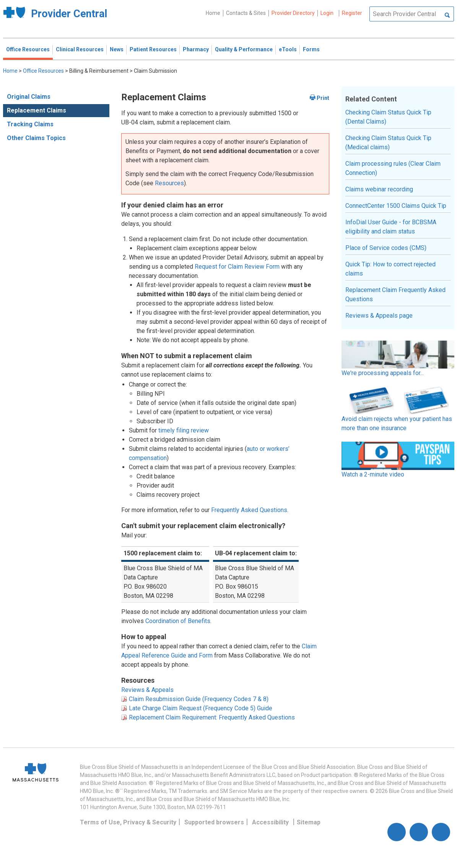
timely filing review (184, 430)
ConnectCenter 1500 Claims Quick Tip (396, 206)
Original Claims (29, 97)
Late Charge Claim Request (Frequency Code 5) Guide (201, 708)
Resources (169, 183)
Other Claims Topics (36, 138)
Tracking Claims (30, 124)
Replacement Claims (37, 110)
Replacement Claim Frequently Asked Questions (395, 294)
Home (213, 13)
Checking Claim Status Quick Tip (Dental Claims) (388, 117)
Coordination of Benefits (178, 621)
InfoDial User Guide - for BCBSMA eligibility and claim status (391, 227)
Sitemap (309, 822)
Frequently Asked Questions (249, 510)
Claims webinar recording (379, 189)
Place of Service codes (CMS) (386, 248)
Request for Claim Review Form (237, 267)
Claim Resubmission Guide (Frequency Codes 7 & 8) (199, 699)
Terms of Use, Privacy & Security (128, 822)
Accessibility (270, 822)
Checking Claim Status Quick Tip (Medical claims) (388, 143)
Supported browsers (214, 822)
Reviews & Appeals (147, 690)
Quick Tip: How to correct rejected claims (390, 269)
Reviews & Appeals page (379, 316)
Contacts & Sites (246, 13)
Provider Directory (293, 13)
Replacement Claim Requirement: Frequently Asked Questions (212, 717)
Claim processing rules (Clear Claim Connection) (393, 168)
